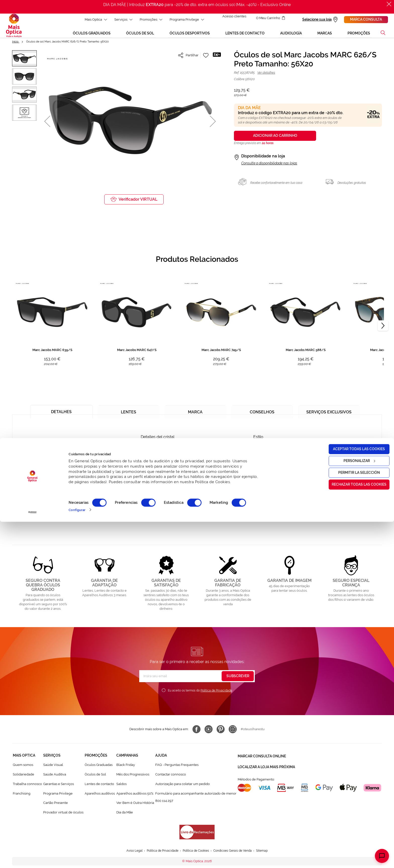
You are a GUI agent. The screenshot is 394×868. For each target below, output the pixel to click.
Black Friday (126, 768)
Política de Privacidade (216, 694)
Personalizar (352, 807)
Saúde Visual (53, 768)
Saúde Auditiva (55, 778)
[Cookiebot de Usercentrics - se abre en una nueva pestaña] (33, 859)
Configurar (77, 856)
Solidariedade (23, 778)
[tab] (61, 413)
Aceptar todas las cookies (352, 795)
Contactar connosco (171, 778)
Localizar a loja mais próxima (266, 768)
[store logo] (14, 27)
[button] (47, 125)
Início (16, 45)
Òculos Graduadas (99, 768)
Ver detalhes (266, 76)
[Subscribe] (238, 680)
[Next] (383, 329)
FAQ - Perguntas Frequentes (177, 768)
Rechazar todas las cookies (352, 831)
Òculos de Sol (95, 778)
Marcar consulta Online (262, 759)
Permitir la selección (352, 819)
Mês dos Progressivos (133, 778)
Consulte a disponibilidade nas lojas (269, 167)
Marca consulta (366, 19)
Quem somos (23, 768)
